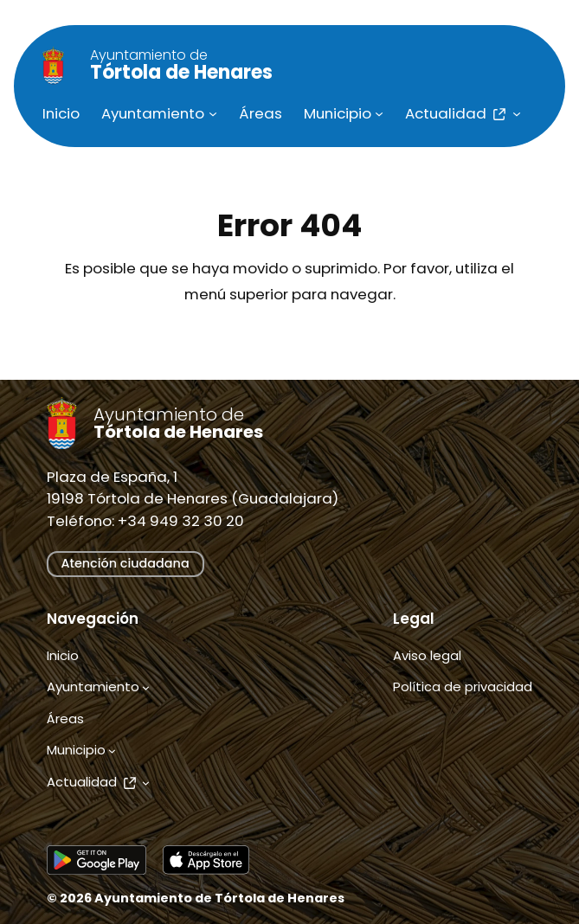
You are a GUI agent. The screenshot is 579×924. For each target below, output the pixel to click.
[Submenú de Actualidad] (517, 113)
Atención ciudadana (125, 563)
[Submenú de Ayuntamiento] (213, 113)
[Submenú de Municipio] (379, 113)
